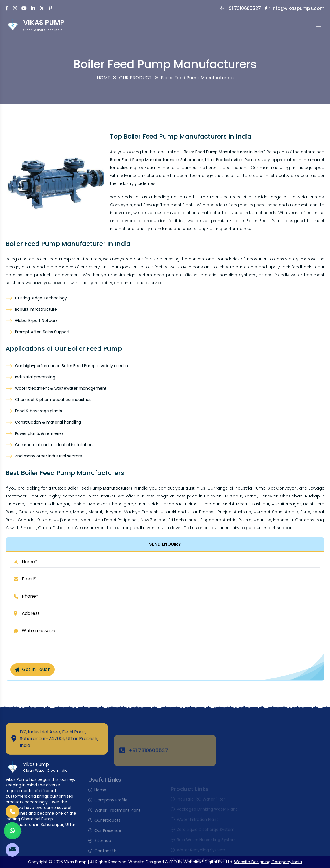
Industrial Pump (250, 488)
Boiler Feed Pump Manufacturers (68, 259)
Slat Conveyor (282, 488)
